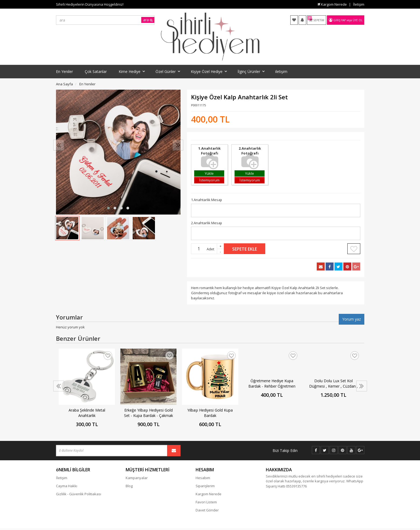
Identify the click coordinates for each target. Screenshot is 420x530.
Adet (210, 249)
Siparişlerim (205, 486)
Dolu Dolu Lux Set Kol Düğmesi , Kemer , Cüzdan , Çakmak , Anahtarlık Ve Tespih (333, 384)
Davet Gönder (207, 510)
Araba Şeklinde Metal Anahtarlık (87, 413)
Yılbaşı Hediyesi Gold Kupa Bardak (210, 413)
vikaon (359, 526)
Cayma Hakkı (67, 486)
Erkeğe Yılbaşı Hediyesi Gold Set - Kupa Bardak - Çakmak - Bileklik (149, 413)
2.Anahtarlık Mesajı (207, 223)
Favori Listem (206, 502)
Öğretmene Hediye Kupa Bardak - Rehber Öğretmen (272, 383)
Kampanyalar (137, 478)
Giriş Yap (340, 20)
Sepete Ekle (245, 249)
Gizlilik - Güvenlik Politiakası (79, 494)
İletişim (359, 4)
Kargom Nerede (332, 4)
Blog (129, 486)
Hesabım (203, 478)
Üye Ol (358, 20)
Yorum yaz (352, 319)
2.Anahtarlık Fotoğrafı (250, 154)
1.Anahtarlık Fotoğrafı (209, 154)
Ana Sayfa (64, 84)
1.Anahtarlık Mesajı (207, 200)
